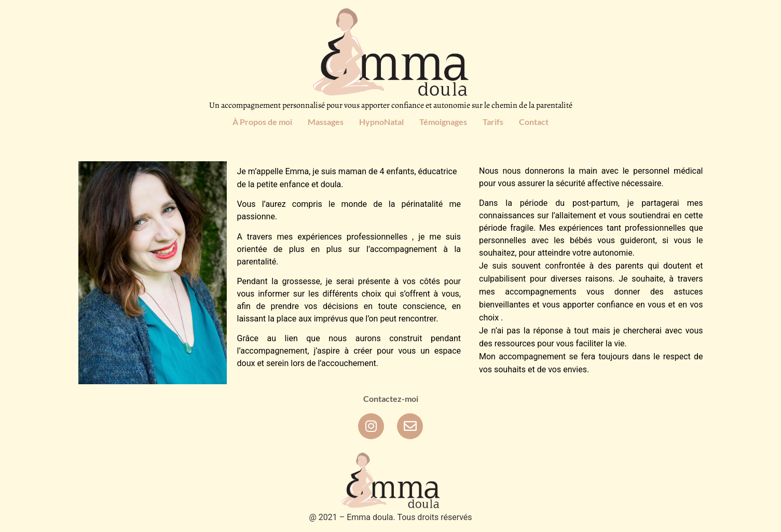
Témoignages (443, 122)
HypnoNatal (381, 122)
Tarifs (493, 122)
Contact (534, 122)
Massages (326, 122)
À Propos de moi (262, 122)
